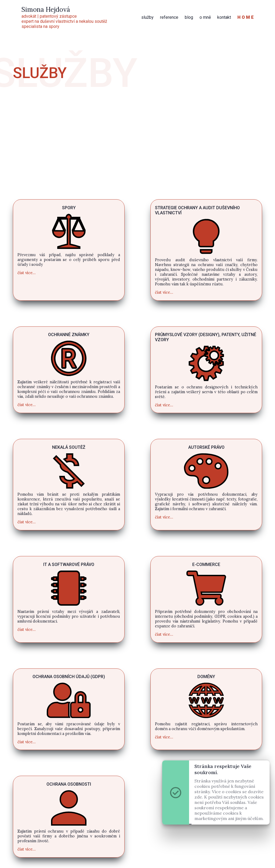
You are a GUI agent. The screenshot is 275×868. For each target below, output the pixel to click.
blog (189, 17)
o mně (205, 17)
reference (169, 17)
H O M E (246, 17)
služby (147, 17)
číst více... (27, 273)
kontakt (224, 17)
